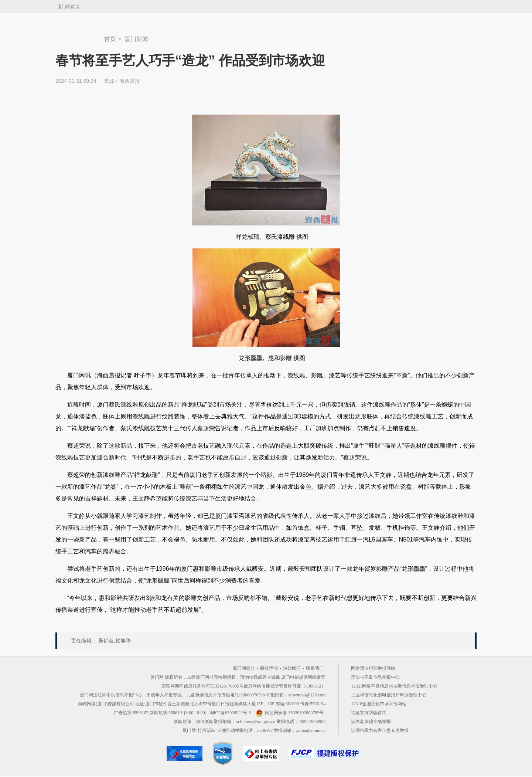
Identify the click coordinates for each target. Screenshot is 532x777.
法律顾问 (292, 668)
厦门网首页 (68, 7)
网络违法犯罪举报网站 (373, 668)
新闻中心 (80, 35)
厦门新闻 (136, 39)
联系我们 (315, 668)
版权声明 (269, 668)
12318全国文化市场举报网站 (379, 704)
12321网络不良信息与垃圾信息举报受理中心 (394, 686)
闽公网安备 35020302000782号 (290, 713)
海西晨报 (130, 81)
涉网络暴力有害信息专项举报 (380, 730)
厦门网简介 (244, 668)
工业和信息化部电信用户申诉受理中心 (389, 695)
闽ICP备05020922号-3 (230, 713)
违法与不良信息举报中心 (375, 677)
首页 (110, 39)
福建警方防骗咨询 (369, 713)
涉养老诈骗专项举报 (371, 722)
